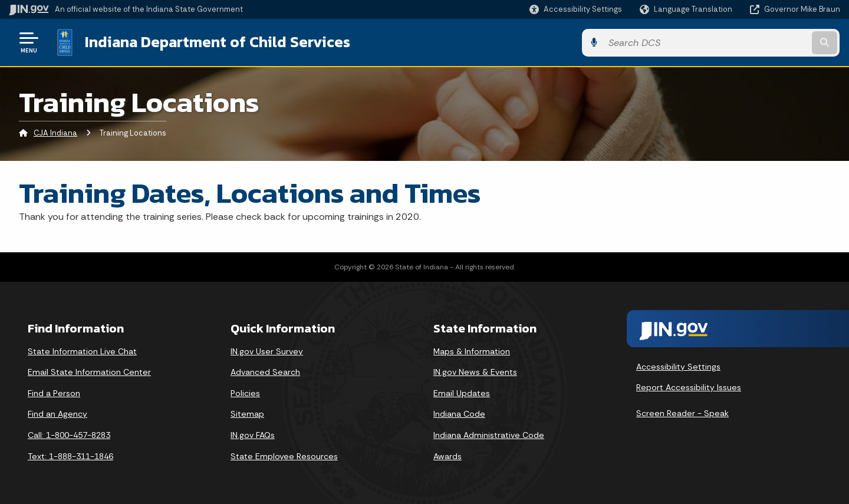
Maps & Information (472, 351)
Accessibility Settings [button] (678, 365)
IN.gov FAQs (253, 434)
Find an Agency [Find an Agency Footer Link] (57, 413)
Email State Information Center (89, 371)
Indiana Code (459, 413)
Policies (245, 393)
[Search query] (744, 42)
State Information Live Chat (82, 351)
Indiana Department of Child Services (216, 42)
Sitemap (247, 413)
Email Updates (462, 393)
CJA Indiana (55, 132)
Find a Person (54, 393)
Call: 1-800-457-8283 (69, 434)
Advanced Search (265, 371)
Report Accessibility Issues (689, 387)
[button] (576, 9)
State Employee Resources (284, 455)
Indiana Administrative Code (489, 434)
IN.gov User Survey (267, 351)
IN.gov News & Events (475, 371)
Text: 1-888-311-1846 (70, 455)
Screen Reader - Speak (682, 413)
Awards (447, 455)
